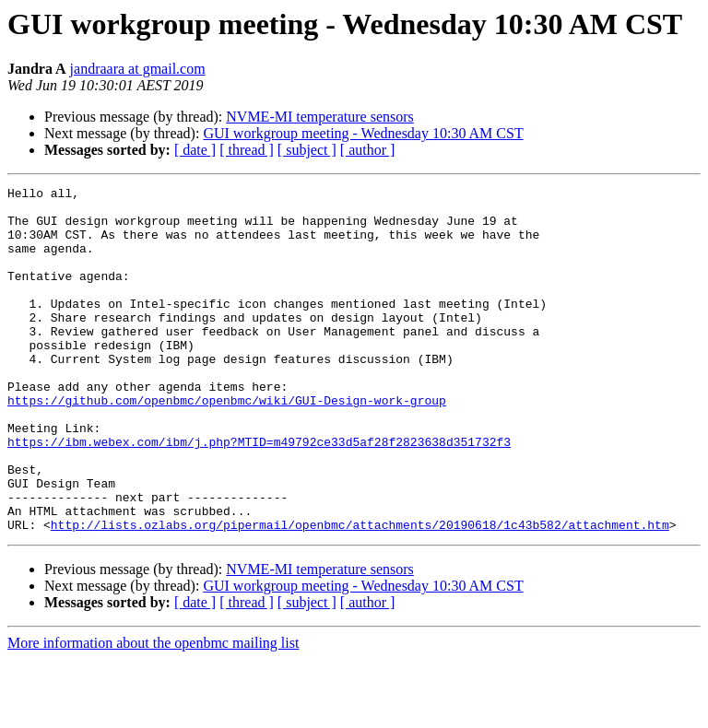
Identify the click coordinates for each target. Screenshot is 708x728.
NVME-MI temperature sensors (320, 117)
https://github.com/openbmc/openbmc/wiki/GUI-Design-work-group (227, 444)
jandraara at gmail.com (138, 69)
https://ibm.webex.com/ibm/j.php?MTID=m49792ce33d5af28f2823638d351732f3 (259, 494)
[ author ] (368, 150)
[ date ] (195, 150)
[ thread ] (247, 150)
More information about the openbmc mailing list (153, 712)
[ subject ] (307, 150)
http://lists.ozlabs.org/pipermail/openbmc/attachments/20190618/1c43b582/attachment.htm (360, 593)
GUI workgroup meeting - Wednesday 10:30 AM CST (363, 133)
